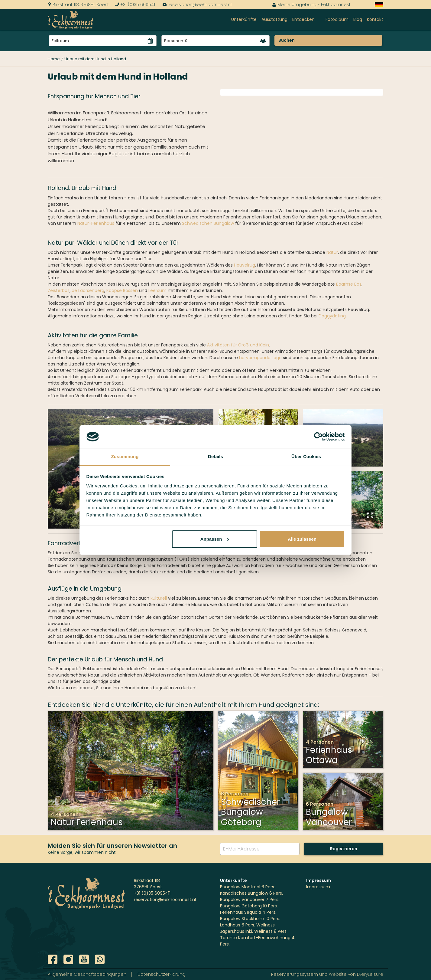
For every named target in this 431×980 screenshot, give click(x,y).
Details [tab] (215, 456)
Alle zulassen (302, 539)
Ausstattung (274, 19)
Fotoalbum (337, 19)
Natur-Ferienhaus (96, 223)
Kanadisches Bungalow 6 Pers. (251, 893)
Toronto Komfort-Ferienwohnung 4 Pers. (257, 941)
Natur (332, 252)
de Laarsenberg (88, 290)
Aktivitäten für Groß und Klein (237, 345)
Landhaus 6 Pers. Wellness (247, 925)
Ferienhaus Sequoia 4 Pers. (248, 912)
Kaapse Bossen (122, 290)
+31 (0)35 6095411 (136, 5)
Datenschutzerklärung (161, 974)
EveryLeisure (370, 974)
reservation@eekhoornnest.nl (197, 5)
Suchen (287, 40)
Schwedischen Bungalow (208, 223)
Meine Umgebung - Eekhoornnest (311, 5)
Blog (358, 19)
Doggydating (332, 316)
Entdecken (303, 19)
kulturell (159, 598)
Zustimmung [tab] (125, 456)
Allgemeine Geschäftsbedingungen (87, 974)
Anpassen (215, 539)
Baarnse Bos (349, 284)
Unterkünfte (244, 19)
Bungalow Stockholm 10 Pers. (250, 919)
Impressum (318, 887)
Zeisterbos (59, 290)
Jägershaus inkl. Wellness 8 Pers (253, 931)
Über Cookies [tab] (306, 456)
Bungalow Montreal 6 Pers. (248, 887)
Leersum (157, 290)
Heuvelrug (245, 265)
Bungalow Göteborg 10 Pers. (249, 906)
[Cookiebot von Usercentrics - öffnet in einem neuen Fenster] (318, 437)
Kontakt (375, 19)
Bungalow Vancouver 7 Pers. (250, 900)
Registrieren (344, 849)
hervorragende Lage (260, 358)
